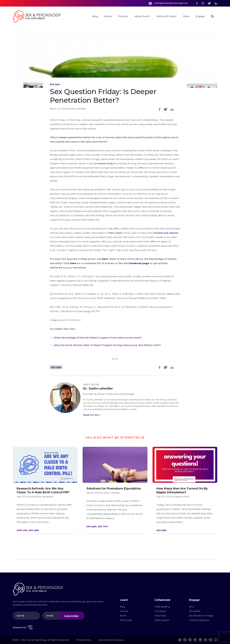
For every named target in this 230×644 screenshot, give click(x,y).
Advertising (160, 616)
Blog (95, 16)
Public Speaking (162, 607)
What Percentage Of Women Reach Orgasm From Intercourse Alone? (98, 338)
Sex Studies (195, 611)
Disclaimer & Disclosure (111, 640)
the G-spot (115, 233)
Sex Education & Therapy (201, 616)
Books (108, 16)
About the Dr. (142, 16)
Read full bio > (92, 415)
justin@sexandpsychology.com (168, 3)
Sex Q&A (55, 84)
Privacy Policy (84, 640)
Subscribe (71, 616)
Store (186, 16)
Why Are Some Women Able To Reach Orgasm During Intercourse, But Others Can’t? (107, 345)
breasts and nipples (166, 233)
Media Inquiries (162, 620)
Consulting (160, 611)
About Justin (126, 620)
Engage (200, 16)
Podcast (123, 16)
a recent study (104, 163)
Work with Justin (167, 16)
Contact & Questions (199, 620)
